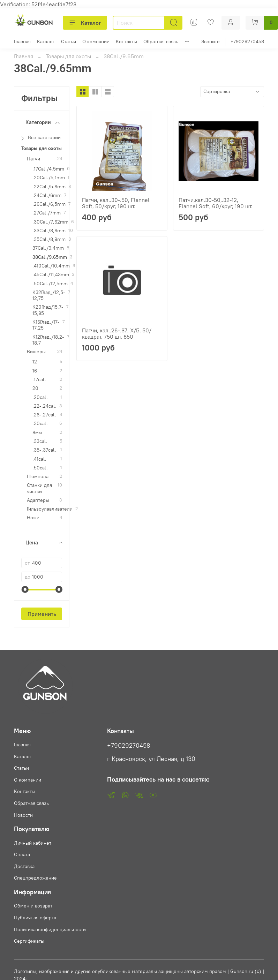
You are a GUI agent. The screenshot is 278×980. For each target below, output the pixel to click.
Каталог (85, 23)
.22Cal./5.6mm (49, 187)
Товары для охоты (68, 56)
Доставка (24, 866)
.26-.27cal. (44, 415)
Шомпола (38, 477)
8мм (37, 433)
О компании (96, 42)
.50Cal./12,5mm (50, 284)
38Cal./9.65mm (50, 257)
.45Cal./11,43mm (51, 275)
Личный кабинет (33, 843)
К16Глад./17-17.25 (46, 325)
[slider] (25, 589)
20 (35, 388)
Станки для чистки (39, 488)
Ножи (33, 518)
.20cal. (40, 397)
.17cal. (39, 380)
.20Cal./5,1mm (49, 178)
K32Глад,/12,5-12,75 (49, 295)
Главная (22, 42)
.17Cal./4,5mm (48, 169)
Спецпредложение (35, 878)
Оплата (22, 854)
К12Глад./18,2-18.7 (48, 340)
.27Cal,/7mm (47, 213)
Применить (42, 614)
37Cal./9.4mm (48, 248)
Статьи (69, 42)
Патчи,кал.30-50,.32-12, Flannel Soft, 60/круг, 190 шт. (216, 203)
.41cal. (39, 459)
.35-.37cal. (44, 450)
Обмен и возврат (33, 906)
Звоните (211, 42)
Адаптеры (38, 500)
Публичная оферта (35, 918)
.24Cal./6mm (47, 195)
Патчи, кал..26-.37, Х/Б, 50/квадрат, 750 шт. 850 (117, 333)
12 (35, 362)
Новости (23, 815)
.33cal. (40, 441)
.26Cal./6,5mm (49, 204)
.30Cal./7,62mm (50, 222)
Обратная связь (161, 42)
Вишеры (36, 352)
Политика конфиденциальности (50, 929)
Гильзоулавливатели (50, 509)
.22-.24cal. (44, 406)
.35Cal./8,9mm (49, 239)
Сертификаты (29, 941)
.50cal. (40, 468)
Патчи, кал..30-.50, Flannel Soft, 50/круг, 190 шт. (116, 203)
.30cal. (40, 424)
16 (35, 371)
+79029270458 (247, 42)
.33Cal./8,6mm (49, 231)
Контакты (126, 42)
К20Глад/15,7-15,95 (48, 310)
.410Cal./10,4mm (51, 266)
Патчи (33, 159)
